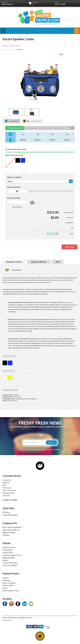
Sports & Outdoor (9, 583)
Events (5, 588)
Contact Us (7, 480)
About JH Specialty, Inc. (11, 530)
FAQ (4, 485)
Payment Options (9, 547)
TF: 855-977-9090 (10, 500)
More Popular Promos (11, 591)
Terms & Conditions (10, 565)
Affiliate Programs (9, 533)
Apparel (6, 578)
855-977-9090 (60, 4)
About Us (6, 483)
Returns (5, 560)
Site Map (6, 535)
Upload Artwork (9, 493)
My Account (7, 488)
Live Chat (6, 495)
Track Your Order (9, 490)
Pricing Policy (7, 550)
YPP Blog (6, 512)
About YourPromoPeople (12, 527)
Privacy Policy (8, 553)
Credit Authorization (10, 515)
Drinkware (6, 580)
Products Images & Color (12, 555)
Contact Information (10, 563)
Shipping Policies (9, 558)
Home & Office (8, 585)
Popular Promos (11, 574)
